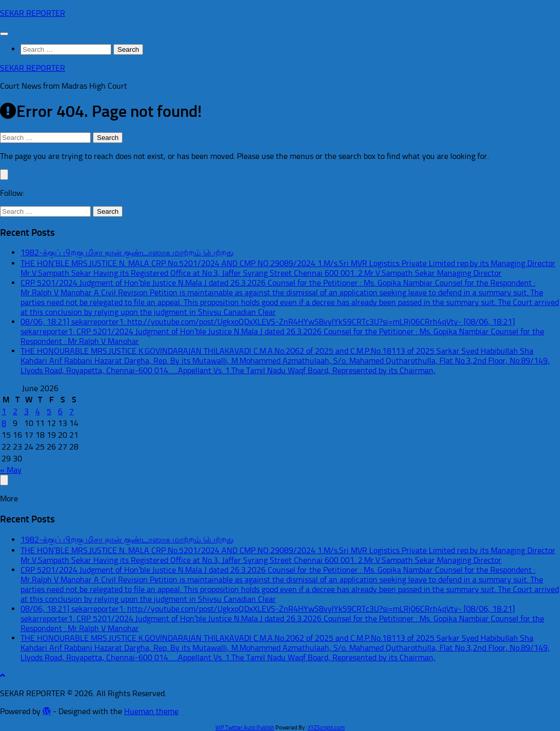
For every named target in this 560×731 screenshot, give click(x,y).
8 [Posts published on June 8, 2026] (4, 423)
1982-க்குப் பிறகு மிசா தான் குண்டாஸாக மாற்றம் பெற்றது (127, 252)
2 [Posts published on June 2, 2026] (15, 411)
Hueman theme (151, 711)
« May (11, 470)
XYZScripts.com (326, 728)
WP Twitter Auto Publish (245, 728)
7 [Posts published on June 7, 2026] (72, 411)
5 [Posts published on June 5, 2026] (49, 411)
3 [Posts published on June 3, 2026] (26, 411)
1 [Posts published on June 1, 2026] (4, 411)
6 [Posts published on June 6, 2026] (60, 411)
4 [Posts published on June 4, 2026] (38, 411)
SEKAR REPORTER (33, 13)
